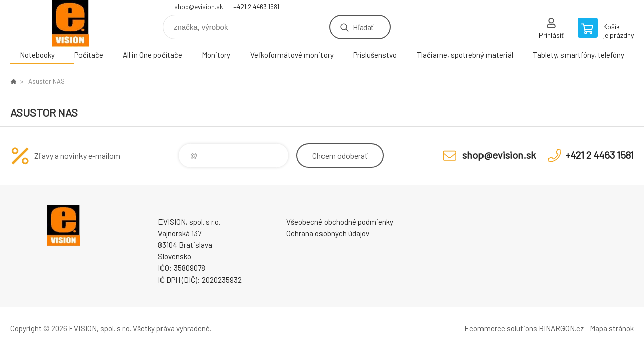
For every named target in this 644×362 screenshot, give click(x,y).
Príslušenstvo (375, 55)
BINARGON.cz (561, 328)
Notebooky (37, 55)
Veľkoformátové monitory (292, 55)
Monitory (216, 55)
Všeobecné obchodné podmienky (340, 222)
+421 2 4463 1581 (256, 7)
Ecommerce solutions (501, 328)
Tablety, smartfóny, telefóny (579, 55)
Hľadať (363, 27)
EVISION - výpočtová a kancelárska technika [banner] (70, 23)
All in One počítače (152, 55)
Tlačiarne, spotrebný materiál (465, 55)
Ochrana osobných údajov (328, 233)
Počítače (89, 55)
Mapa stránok (612, 328)
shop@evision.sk (199, 7)
